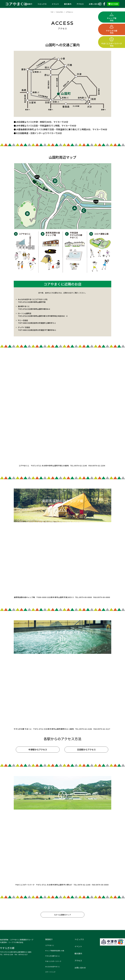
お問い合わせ (94, 4)
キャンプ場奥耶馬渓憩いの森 (55, 951)
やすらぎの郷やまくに (52, 956)
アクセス (80, 4)
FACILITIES (60, 12)
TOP (52, 12)
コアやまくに (69, 12)
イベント (55, 4)
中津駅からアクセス (38, 750)
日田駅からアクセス (86, 750)
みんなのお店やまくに (52, 967)
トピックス (42, 4)
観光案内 (68, 4)
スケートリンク (50, 972)
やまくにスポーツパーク (53, 961)
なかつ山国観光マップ (62, 915)
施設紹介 (29, 4)
